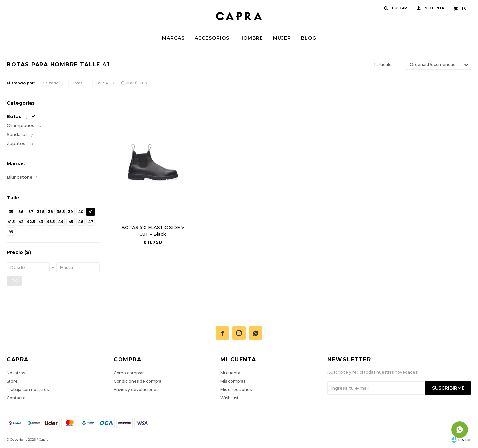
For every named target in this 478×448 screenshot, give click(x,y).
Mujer (282, 38)
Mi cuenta (230, 373)
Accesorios (212, 38)
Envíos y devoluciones (136, 389)
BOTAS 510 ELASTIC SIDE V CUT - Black (153, 231)
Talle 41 (103, 83)
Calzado (51, 83)
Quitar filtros (134, 83)
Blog (309, 38)
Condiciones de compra (137, 381)
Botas (77, 83)
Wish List (230, 398)
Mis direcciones (236, 389)
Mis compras (233, 381)
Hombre (251, 38)
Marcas (173, 38)
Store (12, 381)
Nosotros (16, 373)
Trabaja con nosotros (28, 389)
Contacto (16, 398)
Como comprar (129, 373)
